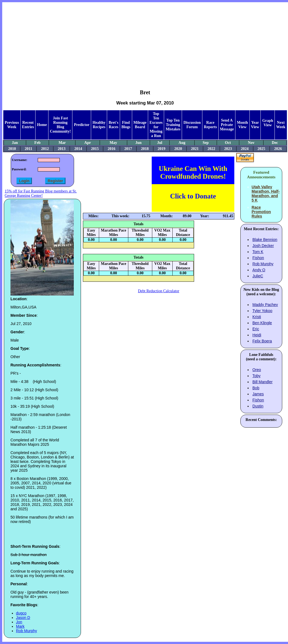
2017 (128, 149)
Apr (88, 143)
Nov (251, 143)
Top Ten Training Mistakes (173, 125)
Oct (228, 143)
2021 (195, 149)
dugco (21, 613)
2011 (28, 149)
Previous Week (12, 125)
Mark (20, 626)
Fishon (258, 258)
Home (42, 125)
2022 (211, 149)
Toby (257, 376)
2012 (45, 149)
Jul (160, 143)
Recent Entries (28, 125)
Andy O (259, 270)
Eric (256, 329)
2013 (62, 149)
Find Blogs (126, 125)
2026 (278, 149)
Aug (182, 143)
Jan (15, 143)
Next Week (281, 125)
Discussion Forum (192, 125)
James (258, 394)
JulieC (258, 276)
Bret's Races (113, 125)
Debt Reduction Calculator (159, 291)
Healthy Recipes (99, 125)
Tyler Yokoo (262, 311)
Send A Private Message (227, 125)
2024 (245, 149)
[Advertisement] (145, 42)
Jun (138, 143)
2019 (161, 149)
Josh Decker (263, 246)
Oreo (257, 370)
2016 (112, 149)
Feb (38, 143)
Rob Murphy (26, 631)
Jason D (23, 618)
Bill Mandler (263, 382)
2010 (12, 149)
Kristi (257, 317)
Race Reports (210, 125)
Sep (206, 143)
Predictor (82, 125)
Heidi (257, 335)
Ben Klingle (262, 323)
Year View (255, 125)
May (113, 143)
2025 (261, 149)
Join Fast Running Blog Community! (60, 125)
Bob (256, 388)
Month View (242, 125)
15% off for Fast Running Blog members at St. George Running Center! (41, 193)
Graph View (268, 123)
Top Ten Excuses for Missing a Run (156, 125)
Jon (19, 622)
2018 (145, 149)
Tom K (258, 252)
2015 (95, 149)
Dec (275, 143)
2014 (78, 149)
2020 (178, 149)
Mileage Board (140, 125)
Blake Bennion (265, 240)
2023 (228, 149)
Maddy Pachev (265, 305)
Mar (62, 143)
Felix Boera (262, 341)
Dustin (258, 406)
